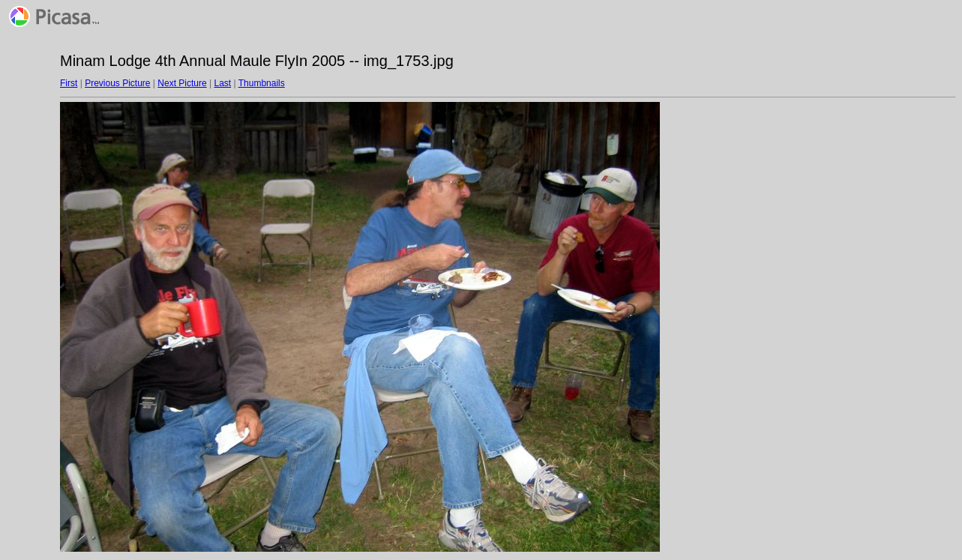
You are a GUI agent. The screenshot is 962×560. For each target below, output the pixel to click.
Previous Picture (117, 83)
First (69, 83)
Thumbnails (262, 83)
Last (222, 83)
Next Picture (182, 83)
